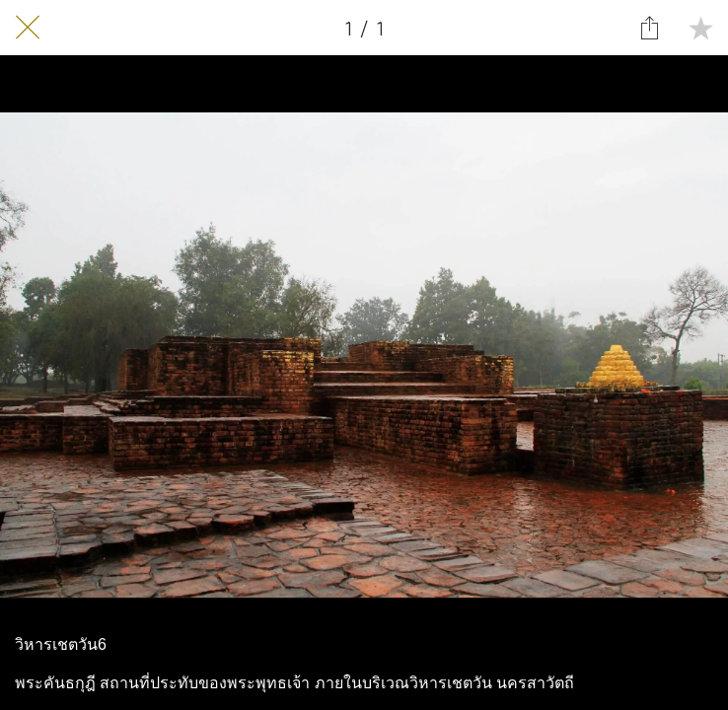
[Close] (28, 28)
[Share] (649, 28)
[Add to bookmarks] (700, 28)
